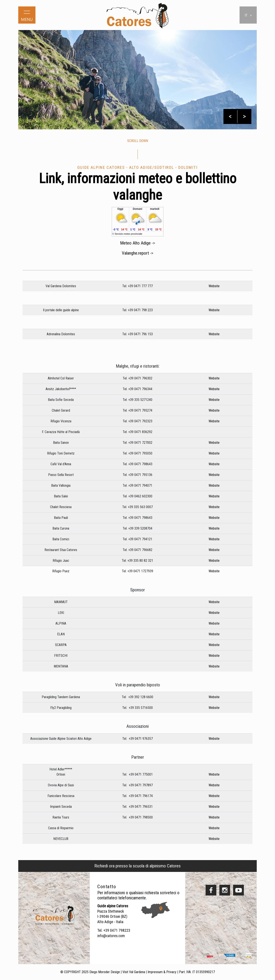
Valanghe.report (135, 258)
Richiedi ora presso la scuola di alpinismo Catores (137, 866)
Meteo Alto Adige (135, 248)
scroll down (138, 141)
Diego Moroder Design (105, 972)
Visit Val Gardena (134, 972)
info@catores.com (111, 936)
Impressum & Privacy (162, 972)
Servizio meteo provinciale (128, 234)
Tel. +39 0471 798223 (114, 930)
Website (212, 291)
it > (248, 15)
